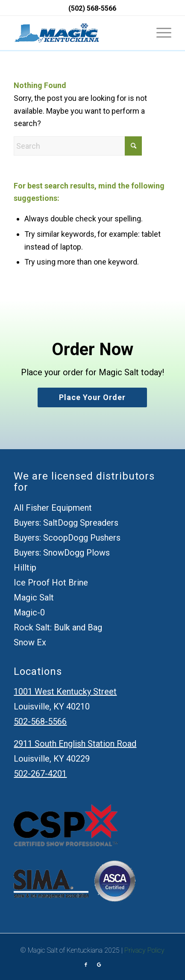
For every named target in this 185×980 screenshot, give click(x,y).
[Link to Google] (99, 965)
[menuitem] (160, 33)
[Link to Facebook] (86, 965)
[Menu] (160, 33)
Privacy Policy (144, 950)
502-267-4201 (40, 774)
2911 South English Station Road (75, 744)
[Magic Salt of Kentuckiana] (56, 33)
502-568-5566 (40, 721)
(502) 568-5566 (92, 8)
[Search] (78, 146)
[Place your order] (92, 398)
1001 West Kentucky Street (65, 692)
